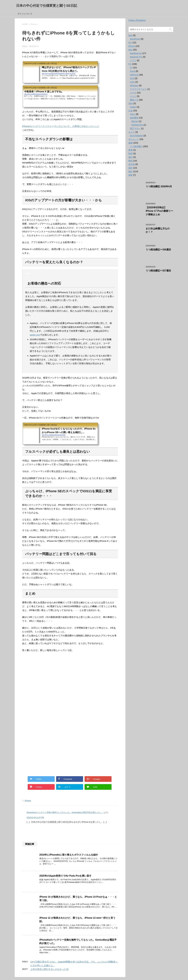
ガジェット (134, 139)
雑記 (131, 171)
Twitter (133, 107)
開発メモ (134, 100)
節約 (131, 168)
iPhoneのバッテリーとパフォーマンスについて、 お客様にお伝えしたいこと (61, 126)
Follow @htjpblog (137, 20)
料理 (131, 154)
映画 (131, 161)
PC (130, 64)
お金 (131, 111)
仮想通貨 (134, 118)
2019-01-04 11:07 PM (35, 818)
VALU (133, 114)
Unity (132, 82)
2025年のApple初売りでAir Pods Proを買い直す (65, 876)
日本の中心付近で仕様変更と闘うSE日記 (47, 6)
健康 (131, 143)
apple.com (35, 335)
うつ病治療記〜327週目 (158, 271)
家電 (131, 150)
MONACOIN (137, 125)
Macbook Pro (136, 57)
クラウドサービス (138, 89)
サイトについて (25, 14)
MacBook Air (136, 53)
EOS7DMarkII (136, 136)
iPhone (28, 801)
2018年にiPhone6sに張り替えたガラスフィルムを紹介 (69, 855)
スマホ (133, 93)
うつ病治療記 (136, 146)
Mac (130, 50)
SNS (131, 103)
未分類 (132, 164)
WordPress (135, 39)
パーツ (133, 96)
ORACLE (134, 75)
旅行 (131, 157)
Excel (132, 71)
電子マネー (135, 128)
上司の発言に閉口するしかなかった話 (49, 969)
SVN (132, 78)
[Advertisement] (70, 687)
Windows (134, 85)
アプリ (133, 60)
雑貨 (131, 175)
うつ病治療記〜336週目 (158, 250)
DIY (130, 43)
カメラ (132, 132)
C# (131, 68)
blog (130, 35)
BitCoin (135, 121)
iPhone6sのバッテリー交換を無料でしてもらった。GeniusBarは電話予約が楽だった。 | (65, 812)
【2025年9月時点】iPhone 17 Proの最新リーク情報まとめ (159, 211)
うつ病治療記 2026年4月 (159, 186)
